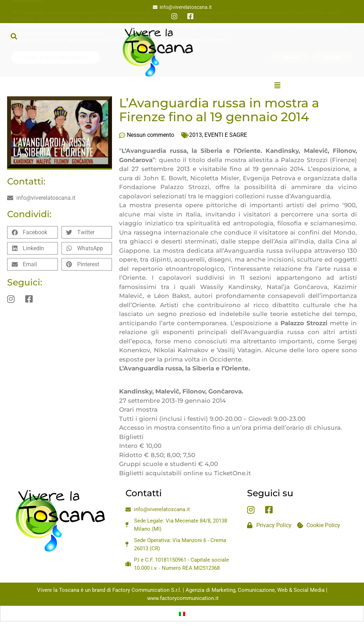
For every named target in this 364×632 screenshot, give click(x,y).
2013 (196, 135)
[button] (14, 36)
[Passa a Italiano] (182, 614)
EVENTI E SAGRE (226, 135)
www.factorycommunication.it (183, 598)
